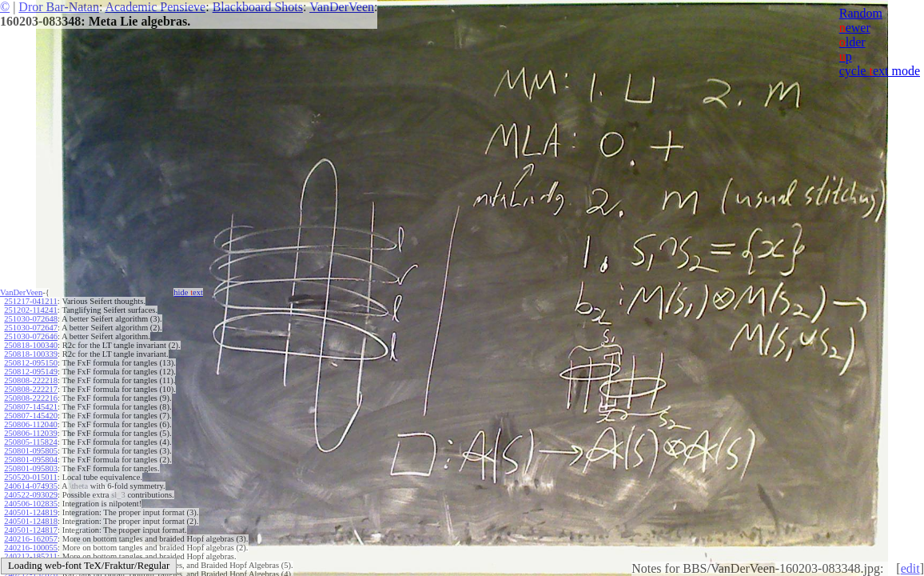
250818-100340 (31, 345)
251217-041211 (30, 301)
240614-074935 (31, 486)
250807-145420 (31, 416)
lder (852, 42)
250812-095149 (31, 372)
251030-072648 (31, 319)
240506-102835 (31, 504)
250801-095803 (31, 468)
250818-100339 (31, 354)
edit (910, 568)
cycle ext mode (880, 71)
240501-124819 (31, 512)
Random (861, 13)
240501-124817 (31, 530)
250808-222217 (31, 389)
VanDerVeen (342, 7)
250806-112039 (30, 433)
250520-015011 (30, 477)
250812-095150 (31, 363)
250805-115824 (30, 442)
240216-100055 (31, 548)
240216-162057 (31, 539)
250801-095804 (31, 460)
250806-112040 (30, 424)
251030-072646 (31, 336)
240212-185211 (30, 556)
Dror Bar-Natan (59, 7)
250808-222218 (31, 380)
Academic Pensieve (155, 7)
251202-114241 (30, 310)
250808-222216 (31, 398)
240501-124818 (31, 521)
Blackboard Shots (258, 7)
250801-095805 (31, 451)
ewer (855, 28)
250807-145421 (31, 407)
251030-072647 (31, 328)
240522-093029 (31, 495)
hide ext (188, 292)
